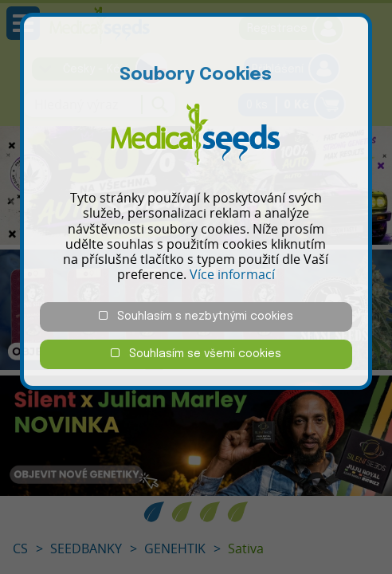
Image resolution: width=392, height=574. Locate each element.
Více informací (232, 274)
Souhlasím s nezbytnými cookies (196, 316)
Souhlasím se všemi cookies (196, 354)
